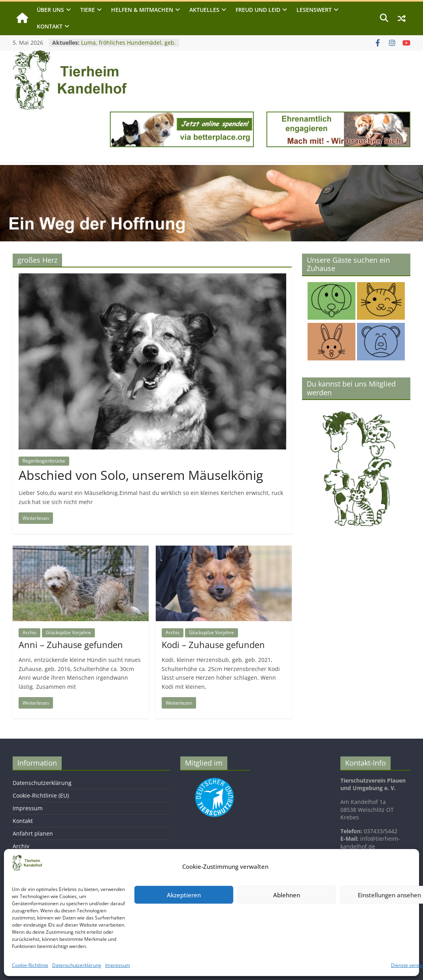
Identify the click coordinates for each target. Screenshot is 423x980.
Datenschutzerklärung (77, 965)
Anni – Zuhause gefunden (71, 644)
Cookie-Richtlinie (30, 965)
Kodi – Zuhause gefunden (213, 644)
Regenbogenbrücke (44, 461)
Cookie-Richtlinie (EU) (41, 795)
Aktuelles (204, 10)
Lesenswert (314, 10)
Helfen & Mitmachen (142, 10)
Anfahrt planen (33, 833)
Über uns (50, 10)
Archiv (29, 632)
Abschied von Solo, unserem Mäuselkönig (141, 475)
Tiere (88, 10)
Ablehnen (287, 895)
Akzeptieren (184, 895)
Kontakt (50, 26)
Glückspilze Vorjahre (68, 632)
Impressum (118, 965)
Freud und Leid (258, 10)
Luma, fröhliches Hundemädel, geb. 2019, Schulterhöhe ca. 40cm (128, 46)
